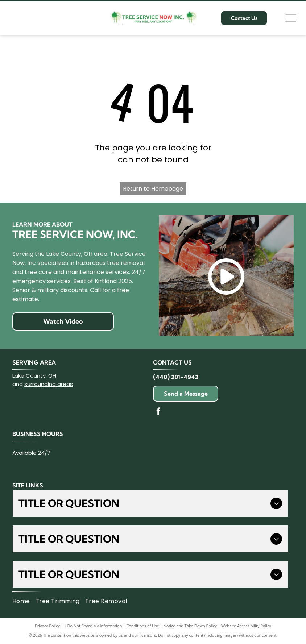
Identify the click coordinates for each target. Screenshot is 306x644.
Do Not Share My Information (95, 626)
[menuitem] (24, 601)
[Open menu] (291, 18)
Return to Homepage (153, 189)
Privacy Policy (47, 626)
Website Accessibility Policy (246, 626)
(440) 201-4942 (176, 377)
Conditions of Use (143, 626)
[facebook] (158, 412)
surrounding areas (49, 384)
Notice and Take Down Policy (190, 626)
